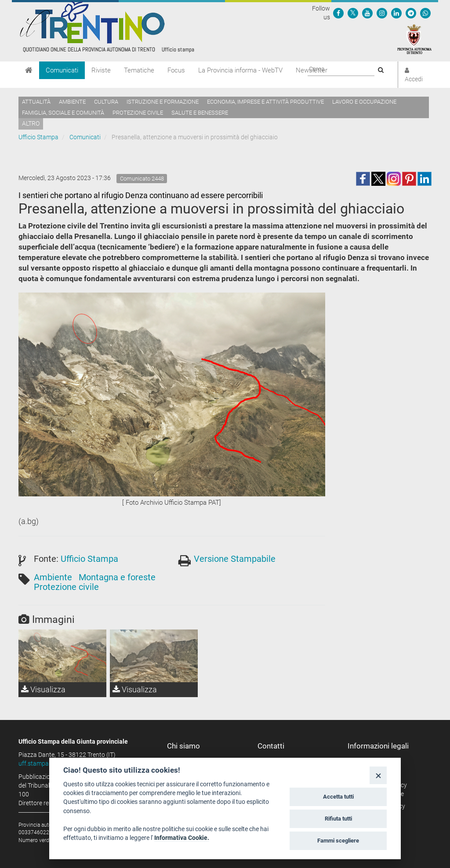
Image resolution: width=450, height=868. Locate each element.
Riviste (101, 70)
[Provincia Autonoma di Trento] (414, 39)
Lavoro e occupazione (364, 102)
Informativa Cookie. (182, 838)
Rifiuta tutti (338, 819)
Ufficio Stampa (38, 137)
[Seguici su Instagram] (382, 13)
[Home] (29, 70)
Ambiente (72, 102)
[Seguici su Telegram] (411, 13)
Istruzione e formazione (163, 102)
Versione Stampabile (235, 559)
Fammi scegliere (338, 841)
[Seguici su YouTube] (367, 13)
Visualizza (43, 689)
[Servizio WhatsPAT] (425, 13)
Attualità (36, 102)
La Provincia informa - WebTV (240, 70)
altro (31, 123)
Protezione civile (138, 113)
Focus (176, 70)
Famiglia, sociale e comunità (63, 113)
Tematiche (139, 70)
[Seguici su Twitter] (353, 13)
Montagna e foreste (117, 577)
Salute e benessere (200, 113)
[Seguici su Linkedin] (396, 13)
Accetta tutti (338, 797)
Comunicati (62, 70)
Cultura (106, 102)
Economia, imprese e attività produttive (265, 102)
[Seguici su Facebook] (338, 13)
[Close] (378, 775)
